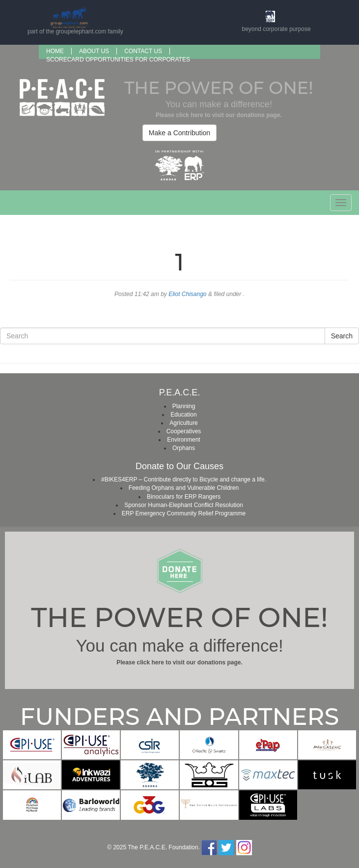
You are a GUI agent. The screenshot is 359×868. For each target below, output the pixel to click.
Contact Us (143, 51)
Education (183, 415)
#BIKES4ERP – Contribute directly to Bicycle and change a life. (184, 479)
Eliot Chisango (187, 294)
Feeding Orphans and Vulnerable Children (184, 488)
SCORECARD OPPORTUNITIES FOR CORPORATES (118, 60)
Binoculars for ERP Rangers (184, 497)
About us (94, 51)
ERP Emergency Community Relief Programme (184, 513)
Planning (184, 406)
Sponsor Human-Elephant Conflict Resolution (183, 505)
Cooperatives (184, 431)
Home (55, 51)
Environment (183, 440)
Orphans (184, 448)
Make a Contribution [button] (179, 133)
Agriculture (183, 423)
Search (342, 336)
